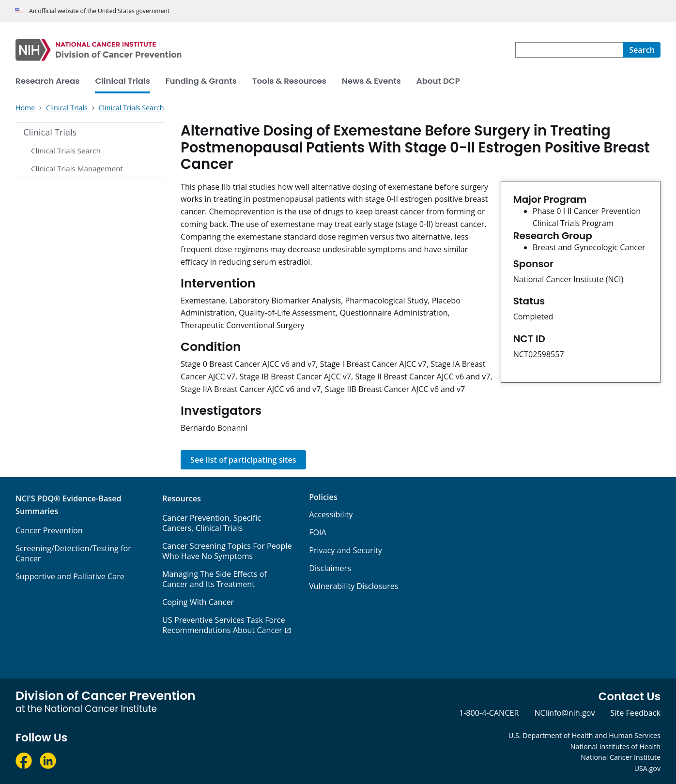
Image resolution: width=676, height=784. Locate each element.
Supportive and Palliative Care (70, 576)
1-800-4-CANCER (489, 713)
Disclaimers (330, 568)
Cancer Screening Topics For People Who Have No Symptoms (227, 551)
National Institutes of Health (615, 746)
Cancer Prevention (49, 530)
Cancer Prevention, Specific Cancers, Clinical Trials (212, 523)
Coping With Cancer (198, 602)
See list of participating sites (243, 460)
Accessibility (331, 514)
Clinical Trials (50, 132)
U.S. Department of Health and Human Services (584, 735)
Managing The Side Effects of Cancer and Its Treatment (215, 579)
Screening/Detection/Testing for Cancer (73, 553)
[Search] (642, 50)
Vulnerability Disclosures (353, 586)
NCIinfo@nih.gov (564, 713)
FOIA (318, 532)
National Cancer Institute (621, 757)
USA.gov (647, 768)
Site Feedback (636, 713)
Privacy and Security (346, 550)
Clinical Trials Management (77, 168)
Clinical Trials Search (66, 151)
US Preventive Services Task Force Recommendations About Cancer (224, 625)
